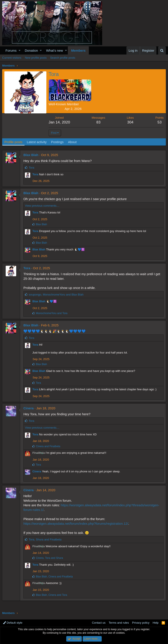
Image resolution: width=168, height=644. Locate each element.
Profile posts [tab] (14, 142)
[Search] (162, 50)
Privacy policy (141, 623)
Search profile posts (63, 58)
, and (56, 295)
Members (78, 50)
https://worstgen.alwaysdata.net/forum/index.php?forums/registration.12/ (76, 523)
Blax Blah (31, 155)
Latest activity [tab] (37, 142)
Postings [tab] (58, 142)
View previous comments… (42, 206)
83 (99, 122)
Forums (11, 50)
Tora (36, 174)
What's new (55, 50)
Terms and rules (119, 623)
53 (159, 122)
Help (156, 623)
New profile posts (36, 58)
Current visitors (12, 58)
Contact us (99, 623)
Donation (31, 50)
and (52, 313)
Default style (13, 623)
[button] (20, 50)
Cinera (29, 408)
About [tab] (73, 142)
